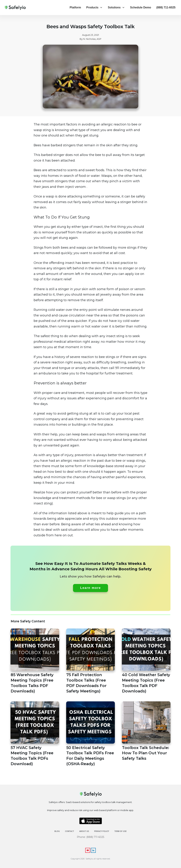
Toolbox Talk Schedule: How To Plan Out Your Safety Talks (146, 734)
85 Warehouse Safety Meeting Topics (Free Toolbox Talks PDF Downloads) (35, 661)
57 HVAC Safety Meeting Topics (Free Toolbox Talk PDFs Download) (35, 734)
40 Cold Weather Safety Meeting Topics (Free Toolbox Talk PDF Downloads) (146, 661)
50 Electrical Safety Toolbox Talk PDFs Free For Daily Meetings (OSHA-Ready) (90, 734)
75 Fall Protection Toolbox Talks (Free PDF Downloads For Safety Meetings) (90, 661)
